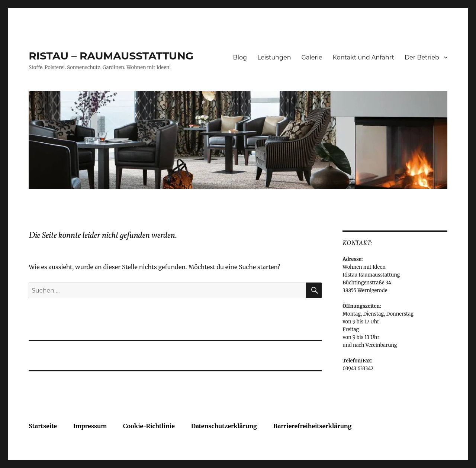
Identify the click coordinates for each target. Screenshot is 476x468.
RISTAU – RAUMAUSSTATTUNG (111, 56)
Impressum (90, 426)
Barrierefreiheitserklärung (313, 426)
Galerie (312, 57)
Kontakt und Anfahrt (364, 57)
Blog (240, 57)
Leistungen (274, 57)
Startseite (43, 426)
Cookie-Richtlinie (149, 426)
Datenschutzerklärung (224, 426)
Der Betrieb (422, 57)
